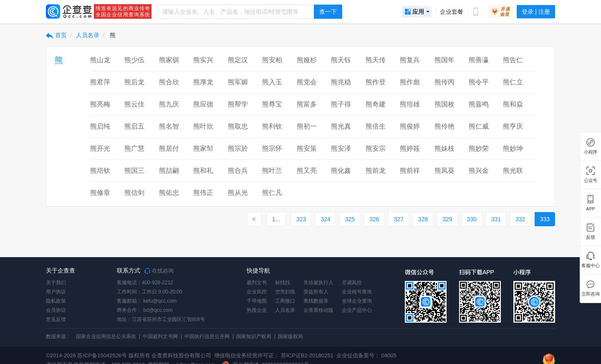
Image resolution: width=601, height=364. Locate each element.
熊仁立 (513, 82)
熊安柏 (272, 60)
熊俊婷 (410, 126)
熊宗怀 (272, 148)
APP (591, 209)
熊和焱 (513, 104)
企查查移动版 (318, 310)
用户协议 (56, 292)
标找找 (283, 283)
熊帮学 (238, 104)
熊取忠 (238, 126)
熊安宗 (376, 148)
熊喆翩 (169, 171)
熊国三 (134, 171)
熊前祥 (410, 171)
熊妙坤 (513, 148)
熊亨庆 (513, 126)
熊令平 (479, 82)
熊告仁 (513, 60)
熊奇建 (376, 104)
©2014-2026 (61, 355)
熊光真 (341, 126)
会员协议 (56, 310)
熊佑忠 (169, 193)
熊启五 (134, 126)
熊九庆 (169, 104)
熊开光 (100, 148)
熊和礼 (203, 171)
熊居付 (169, 148)
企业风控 (257, 292)
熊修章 (100, 193)
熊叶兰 (272, 171)
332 (520, 219)
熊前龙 (376, 171)
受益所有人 (316, 292)
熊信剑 (134, 193)
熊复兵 (410, 60)
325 (350, 219)
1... (276, 219)
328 (423, 219)
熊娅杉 (307, 60)
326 (374, 219)
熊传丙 (444, 82)
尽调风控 (352, 283)
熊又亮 (307, 171)
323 (301, 219)
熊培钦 (100, 171)
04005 (389, 355)
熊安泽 (341, 148)
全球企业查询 (357, 301)
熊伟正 (203, 193)
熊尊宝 (272, 104)
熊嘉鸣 (479, 104)
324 (325, 219)
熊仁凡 (272, 193)
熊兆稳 (341, 82)
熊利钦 (272, 126)
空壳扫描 (285, 292)
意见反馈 (56, 319)
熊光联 (513, 171)
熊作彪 (410, 82)
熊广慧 (134, 148)
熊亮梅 (100, 104)
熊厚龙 (203, 82)
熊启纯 (100, 126)
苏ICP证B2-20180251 (307, 355)
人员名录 (88, 35)
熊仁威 (479, 126)
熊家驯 (169, 60)
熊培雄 (410, 104)
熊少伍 (134, 60)
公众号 (591, 181)
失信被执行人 (318, 283)
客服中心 (590, 266)
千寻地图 (257, 301)
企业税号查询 (357, 292)
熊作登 (376, 82)
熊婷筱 (410, 148)
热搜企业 (257, 310)
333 (545, 219)
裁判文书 (257, 283)
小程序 (591, 152)
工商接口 (285, 301)
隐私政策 (56, 301)
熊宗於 (238, 148)
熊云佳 (134, 104)
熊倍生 (376, 126)
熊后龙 (134, 82)
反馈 (591, 237)
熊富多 (307, 104)
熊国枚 (444, 104)
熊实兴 (203, 60)
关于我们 (56, 283)
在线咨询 (159, 271)
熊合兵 (238, 171)
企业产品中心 (357, 310)
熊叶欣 (203, 126)
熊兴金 (479, 171)
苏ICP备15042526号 (102, 355)
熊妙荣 (479, 148)
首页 (56, 35)
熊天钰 (341, 60)
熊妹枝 (444, 148)
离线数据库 (316, 301)
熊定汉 (238, 60)
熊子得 (341, 104)
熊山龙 (100, 60)
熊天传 (376, 60)
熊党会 (307, 82)
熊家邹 (203, 148)
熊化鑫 (341, 171)
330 (472, 219)
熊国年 (444, 60)
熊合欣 (169, 82)
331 (496, 219)
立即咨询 (590, 294)
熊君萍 (100, 82)
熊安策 (307, 148)
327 (398, 219)
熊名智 (169, 126)
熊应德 (203, 104)
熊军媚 (238, 82)
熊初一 (307, 126)
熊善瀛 (479, 60)
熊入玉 (272, 82)
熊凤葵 (444, 171)
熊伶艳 (444, 126)
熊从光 (238, 193)
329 (447, 219)
